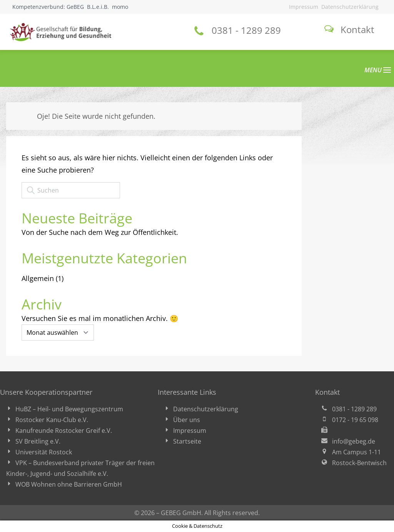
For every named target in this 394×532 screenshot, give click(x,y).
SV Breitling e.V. (38, 441)
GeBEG (75, 7)
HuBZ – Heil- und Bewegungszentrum (69, 409)
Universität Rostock (44, 452)
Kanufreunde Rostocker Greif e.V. (64, 431)
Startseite (187, 441)
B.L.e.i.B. (98, 7)
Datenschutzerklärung (350, 7)
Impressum (304, 7)
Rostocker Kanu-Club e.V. (52, 420)
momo (120, 7)
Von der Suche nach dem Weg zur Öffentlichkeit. (100, 232)
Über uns (187, 420)
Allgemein (38, 278)
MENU (378, 70)
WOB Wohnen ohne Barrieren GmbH (69, 484)
